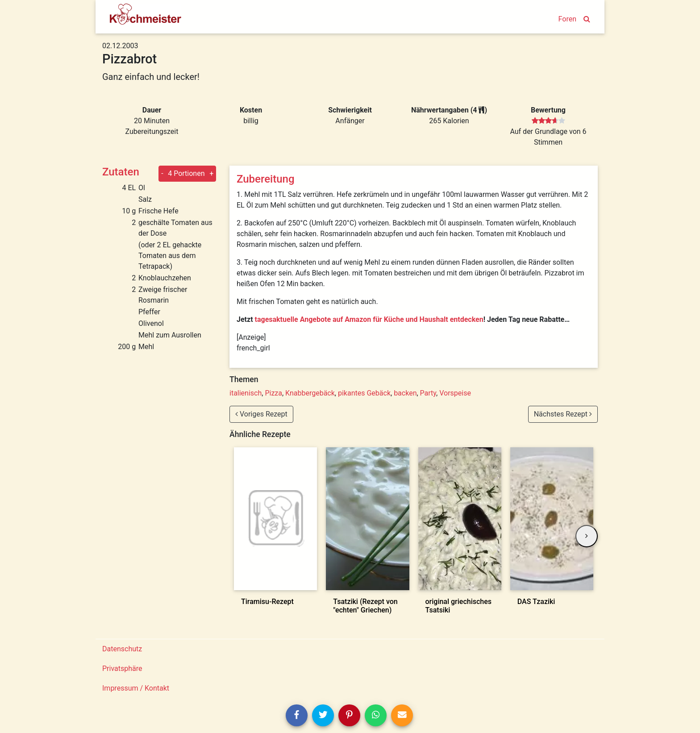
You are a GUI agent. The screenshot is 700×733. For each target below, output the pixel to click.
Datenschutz (122, 649)
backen (405, 393)
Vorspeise (455, 393)
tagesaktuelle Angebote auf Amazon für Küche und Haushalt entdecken (369, 319)
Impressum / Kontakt (136, 688)
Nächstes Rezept (563, 414)
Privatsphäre (122, 668)
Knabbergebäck (310, 393)
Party (428, 393)
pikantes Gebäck (364, 393)
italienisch (246, 393)
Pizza (273, 393)
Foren (567, 19)
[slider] (548, 121)
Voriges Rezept (261, 414)
